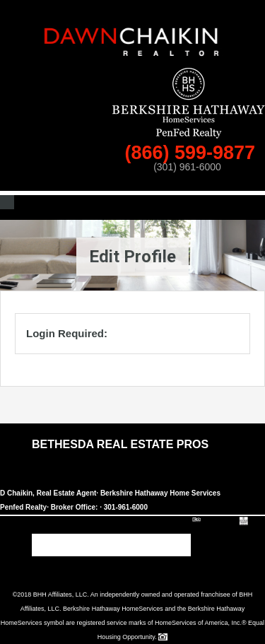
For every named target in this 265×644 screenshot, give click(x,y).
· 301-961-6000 (124, 507)
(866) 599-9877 (192, 153)
